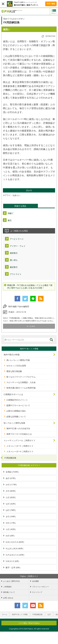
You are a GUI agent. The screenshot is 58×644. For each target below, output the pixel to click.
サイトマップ (37, 592)
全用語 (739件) (12, 472)
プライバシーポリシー (40, 587)
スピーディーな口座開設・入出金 (21, 382)
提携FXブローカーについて (18, 405)
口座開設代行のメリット (17, 400)
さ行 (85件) (11, 491)
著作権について (9, 592)
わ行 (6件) (10, 536)
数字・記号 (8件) (13, 567)
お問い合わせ (8, 598)
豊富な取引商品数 (14, 371)
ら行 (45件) (11, 529)
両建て (11, 213)
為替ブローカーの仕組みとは (19, 434)
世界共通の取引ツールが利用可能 (21, 388)
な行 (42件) (11, 504)
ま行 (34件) (11, 516)
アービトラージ (17, 239)
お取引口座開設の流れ (16, 411)
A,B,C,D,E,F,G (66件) (15, 542)
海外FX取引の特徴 (12, 355)
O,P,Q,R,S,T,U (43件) (15, 555)
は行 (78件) (11, 510)
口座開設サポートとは (13, 394)
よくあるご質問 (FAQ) (11, 581)
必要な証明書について (16, 417)
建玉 (10, 220)
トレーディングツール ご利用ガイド (19, 440)
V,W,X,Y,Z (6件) (12, 561)
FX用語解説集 (10, 458)
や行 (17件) (11, 523)
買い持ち (14, 260)
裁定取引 (14, 267)
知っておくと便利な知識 (14, 423)
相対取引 (14, 253)
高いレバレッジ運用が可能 (18, 360)
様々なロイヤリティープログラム (21, 377)
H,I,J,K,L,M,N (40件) (14, 548)
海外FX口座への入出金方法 (18, 428)
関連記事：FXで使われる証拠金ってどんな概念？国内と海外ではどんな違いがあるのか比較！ (30, 286)
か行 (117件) (11, 485)
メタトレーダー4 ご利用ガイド (20, 451)
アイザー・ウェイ (18, 246)
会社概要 (35, 581)
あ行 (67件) (11, 478)
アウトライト (16, 274)
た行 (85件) (11, 497)
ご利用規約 (7, 587)
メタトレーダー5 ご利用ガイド (20, 446)
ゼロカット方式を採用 (16, 366)
